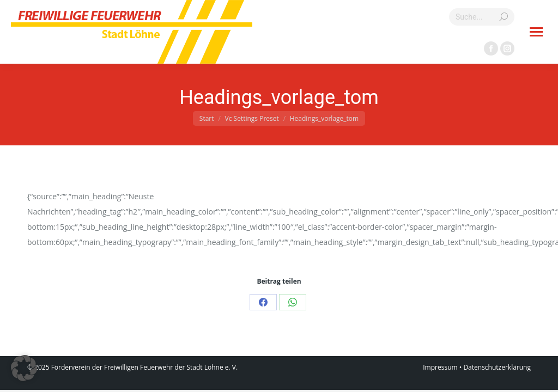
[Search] (482, 17)
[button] (24, 368)
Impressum (440, 367)
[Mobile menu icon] (536, 32)
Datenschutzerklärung (497, 367)
